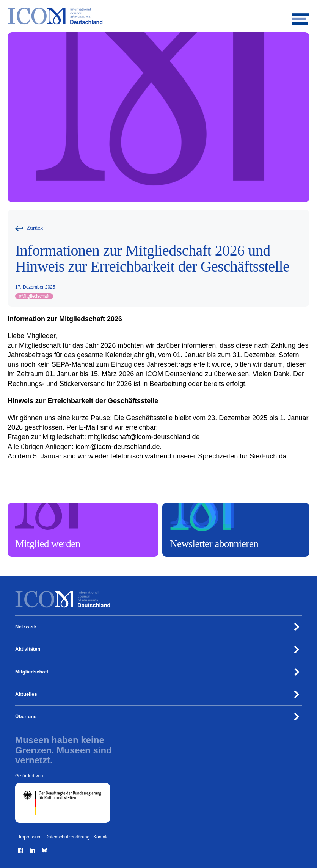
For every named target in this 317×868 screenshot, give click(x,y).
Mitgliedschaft (34, 296)
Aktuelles (26, 694)
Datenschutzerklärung (67, 837)
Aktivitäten (28, 649)
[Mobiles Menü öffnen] (301, 16)
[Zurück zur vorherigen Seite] (29, 228)
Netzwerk (26, 627)
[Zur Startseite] (158, 16)
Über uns (26, 717)
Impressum (30, 837)
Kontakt (101, 837)
